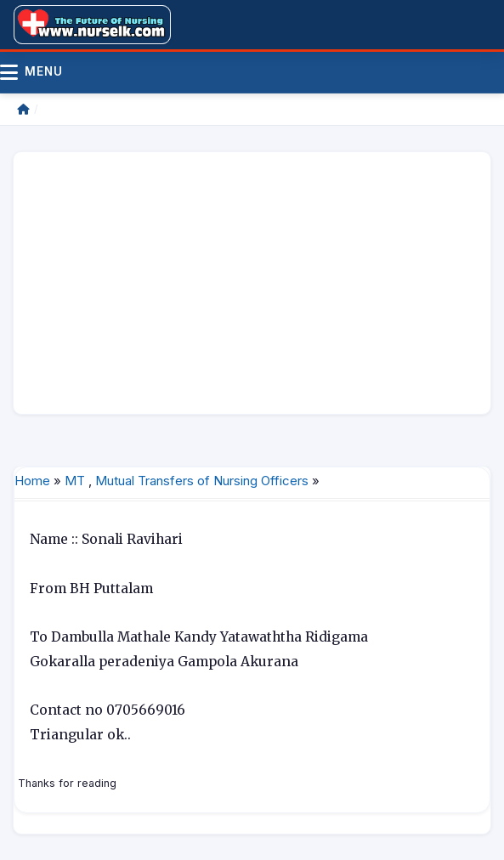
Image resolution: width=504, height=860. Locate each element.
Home (32, 481)
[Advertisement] (252, 283)
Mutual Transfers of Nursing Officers (202, 481)
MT (75, 481)
